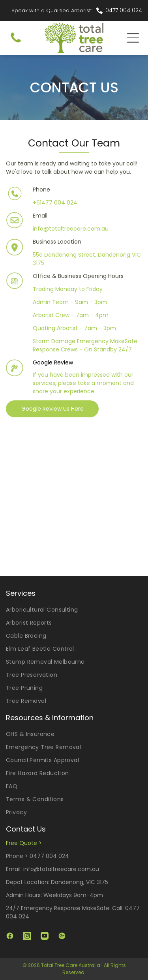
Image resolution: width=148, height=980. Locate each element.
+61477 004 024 (55, 203)
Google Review (53, 362)
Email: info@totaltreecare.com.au (52, 869)
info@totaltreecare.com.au (71, 229)
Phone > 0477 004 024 (37, 856)
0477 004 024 (124, 10)
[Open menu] (133, 38)
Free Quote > (24, 843)
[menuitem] (74, 610)
